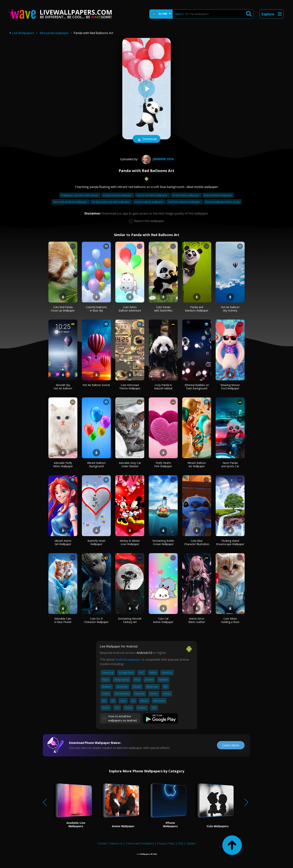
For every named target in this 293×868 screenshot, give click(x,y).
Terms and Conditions (140, 843)
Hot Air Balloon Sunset (96, 385)
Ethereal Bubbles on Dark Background (197, 387)
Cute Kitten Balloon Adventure (130, 309)
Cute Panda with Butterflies (163, 309)
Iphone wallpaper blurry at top (223, 202)
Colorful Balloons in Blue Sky (96, 309)
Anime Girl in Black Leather (197, 620)
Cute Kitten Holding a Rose (230, 620)
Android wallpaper (128, 659)
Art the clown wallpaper (186, 195)
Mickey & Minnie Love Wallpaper (130, 542)
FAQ (181, 843)
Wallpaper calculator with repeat (80, 195)
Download (146, 139)
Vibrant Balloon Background (96, 465)
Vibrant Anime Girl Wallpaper (63, 542)
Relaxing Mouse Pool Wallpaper (230, 387)
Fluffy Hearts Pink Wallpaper (163, 465)
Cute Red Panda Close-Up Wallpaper (63, 309)
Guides (191, 843)
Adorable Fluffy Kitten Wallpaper (63, 465)
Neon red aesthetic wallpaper (71, 202)
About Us (117, 843)
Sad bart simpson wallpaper (185, 202)
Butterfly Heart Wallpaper (96, 542)
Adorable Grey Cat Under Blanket (130, 465)
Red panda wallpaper (54, 33)
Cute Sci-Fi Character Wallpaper (96, 620)
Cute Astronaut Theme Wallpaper (130, 387)
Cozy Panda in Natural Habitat (163, 387)
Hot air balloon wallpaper (149, 202)
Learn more (231, 745)
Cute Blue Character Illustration (197, 542)
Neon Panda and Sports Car (230, 465)
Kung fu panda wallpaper (118, 195)
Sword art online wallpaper (152, 195)
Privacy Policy (166, 843)
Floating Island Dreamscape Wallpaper (230, 542)
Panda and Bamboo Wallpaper (197, 309)
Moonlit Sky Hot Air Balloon (63, 387)
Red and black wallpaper (218, 195)
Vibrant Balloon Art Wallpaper (197, 465)
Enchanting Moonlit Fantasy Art (130, 620)
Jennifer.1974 (157, 159)
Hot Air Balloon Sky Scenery (230, 309)
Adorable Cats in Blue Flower (63, 620)
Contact (102, 843)
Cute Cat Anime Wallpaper (163, 620)
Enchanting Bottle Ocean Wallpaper (163, 542)
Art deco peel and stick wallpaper (111, 202)
